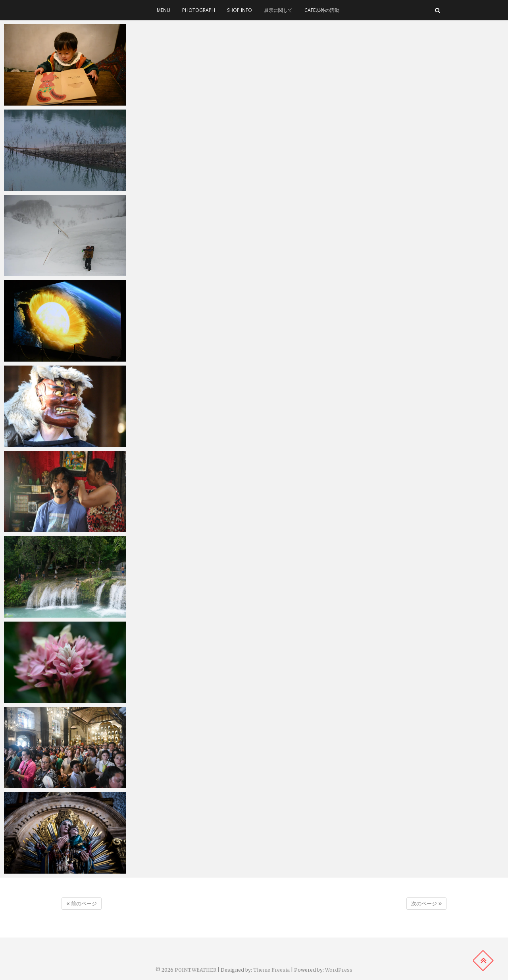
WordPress (339, 970)
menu (164, 10)
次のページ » (426, 904)
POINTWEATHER (195, 970)
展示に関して (278, 10)
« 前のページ (82, 904)
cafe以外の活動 (322, 10)
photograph (199, 10)
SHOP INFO (240, 10)
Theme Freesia (271, 970)
